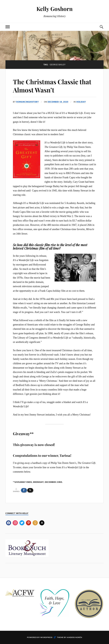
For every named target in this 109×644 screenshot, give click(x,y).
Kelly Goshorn (54, 9)
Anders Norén (75, 637)
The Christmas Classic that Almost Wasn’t (52, 86)
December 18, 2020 (58, 102)
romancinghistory (28, 102)
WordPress (46, 637)
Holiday (81, 102)
